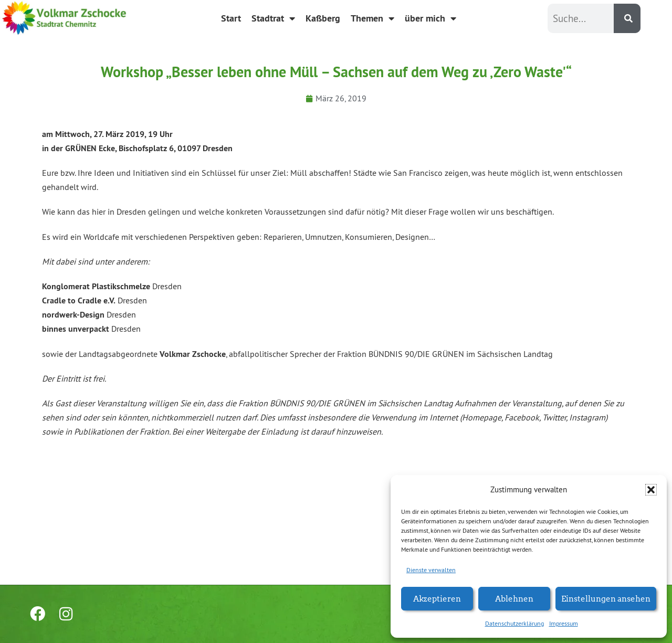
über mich (430, 18)
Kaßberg (323, 18)
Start (231, 18)
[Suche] (627, 18)
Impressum (564, 623)
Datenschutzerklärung (514, 623)
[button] (651, 490)
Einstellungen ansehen (606, 598)
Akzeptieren (437, 598)
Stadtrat (273, 18)
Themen (372, 18)
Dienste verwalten (431, 570)
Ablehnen (514, 598)
